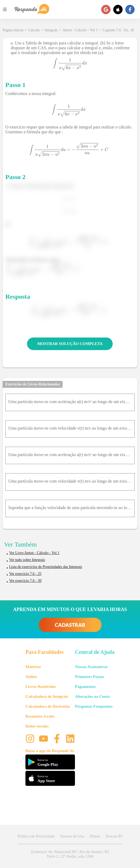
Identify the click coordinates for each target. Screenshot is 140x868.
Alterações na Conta (92, 696)
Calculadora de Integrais (47, 696)
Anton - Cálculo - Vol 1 (80, 30)
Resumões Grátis (40, 716)
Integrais (51, 30)
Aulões (31, 677)
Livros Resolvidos (41, 687)
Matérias (33, 667)
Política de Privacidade (36, 836)
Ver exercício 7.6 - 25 (25, 574)
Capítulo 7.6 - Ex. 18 (118, 30)
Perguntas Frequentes (94, 706)
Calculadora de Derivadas (48, 706)
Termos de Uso (72, 836)
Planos (95, 836)
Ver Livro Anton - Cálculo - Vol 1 (34, 553)
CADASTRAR (70, 625)
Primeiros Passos (89, 677)
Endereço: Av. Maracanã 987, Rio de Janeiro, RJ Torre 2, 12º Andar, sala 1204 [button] (70, 854)
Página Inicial (13, 30)
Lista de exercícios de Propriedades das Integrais (46, 567)
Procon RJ (114, 836)
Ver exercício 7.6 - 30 (25, 581)
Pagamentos (85, 687)
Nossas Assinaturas (91, 667)
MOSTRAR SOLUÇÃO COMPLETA (70, 344)
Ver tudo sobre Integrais (27, 560)
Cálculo (34, 30)
